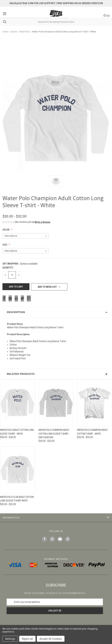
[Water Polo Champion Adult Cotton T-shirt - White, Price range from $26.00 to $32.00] (94, 403)
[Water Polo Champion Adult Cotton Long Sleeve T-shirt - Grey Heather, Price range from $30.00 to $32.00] (56, 403)
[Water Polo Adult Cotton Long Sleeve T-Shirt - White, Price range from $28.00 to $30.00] (18, 403)
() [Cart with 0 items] (106, 16)
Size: (5, 245)
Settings (10, 639)
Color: (6, 230)
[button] (41, 222)
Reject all (27, 639)
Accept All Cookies (51, 639)
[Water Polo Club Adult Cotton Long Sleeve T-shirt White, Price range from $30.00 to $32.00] (18, 470)
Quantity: (8, 268)
